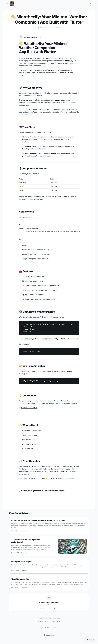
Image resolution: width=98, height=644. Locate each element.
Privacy (53, 621)
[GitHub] (43, 608)
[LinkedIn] (40, 37)
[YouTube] (49, 608)
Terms (58, 621)
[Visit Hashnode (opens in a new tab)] (49, 635)
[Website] (55, 608)
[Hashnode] (58, 608)
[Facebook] (52, 608)
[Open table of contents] (90, 640)
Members (40, 621)
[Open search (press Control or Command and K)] (82, 4)
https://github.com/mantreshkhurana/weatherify (46, 491)
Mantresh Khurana (30, 37)
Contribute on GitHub (29, 408)
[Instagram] (40, 608)
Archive (47, 621)
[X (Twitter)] (38, 37)
